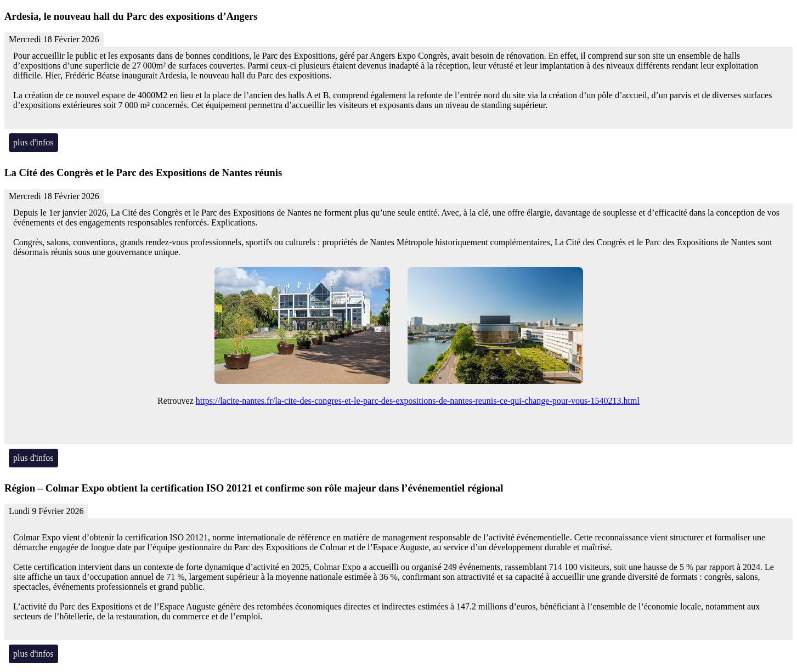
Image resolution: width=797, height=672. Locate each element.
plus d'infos (33, 142)
